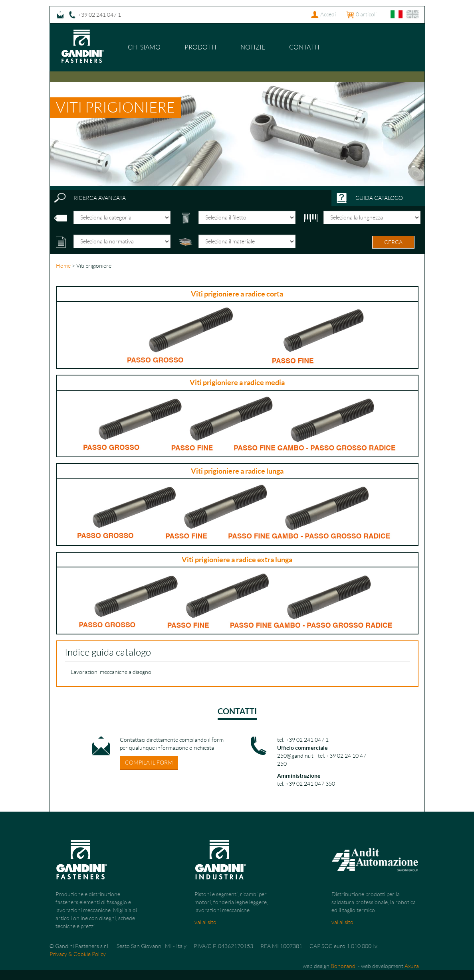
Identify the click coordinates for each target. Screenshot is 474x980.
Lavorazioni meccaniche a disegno (111, 672)
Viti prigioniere (115, 108)
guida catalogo (379, 198)
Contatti (304, 47)
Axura (412, 966)
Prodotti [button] (200, 47)
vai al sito (205, 922)
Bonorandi (344, 966)
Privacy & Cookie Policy (78, 954)
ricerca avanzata (100, 198)
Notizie (253, 47)
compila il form (149, 763)
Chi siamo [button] (144, 47)
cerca (393, 242)
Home (63, 266)
